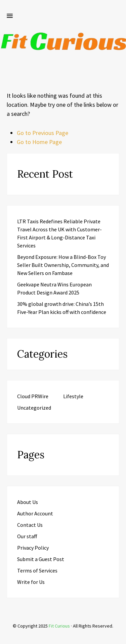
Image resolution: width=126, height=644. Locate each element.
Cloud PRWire (33, 396)
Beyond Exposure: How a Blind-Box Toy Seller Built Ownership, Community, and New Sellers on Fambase (63, 265)
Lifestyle (73, 396)
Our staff (27, 536)
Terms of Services (37, 570)
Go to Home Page (39, 142)
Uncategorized (34, 408)
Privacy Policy (33, 548)
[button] (10, 16)
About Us (28, 502)
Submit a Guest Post (41, 559)
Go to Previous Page (43, 133)
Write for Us (31, 582)
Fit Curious (59, 626)
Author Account (35, 513)
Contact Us (30, 525)
